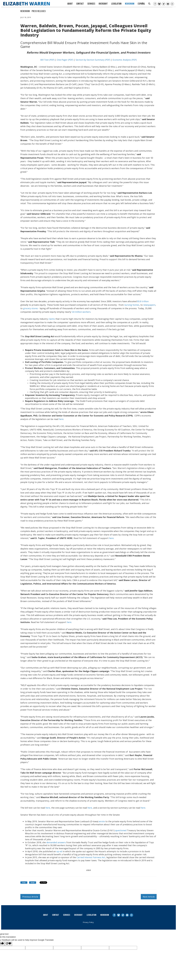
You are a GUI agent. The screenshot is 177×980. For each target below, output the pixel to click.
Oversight (103, 4)
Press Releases (39, 11)
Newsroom (130, 4)
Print (24, 883)
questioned (121, 830)
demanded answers (56, 842)
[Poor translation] (9, 944)
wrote (102, 821)
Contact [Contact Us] (80, 4)
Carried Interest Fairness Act (91, 857)
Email (33, 883)
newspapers (149, 305)
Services (91, 4)
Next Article (149, 897)
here (61, 419)
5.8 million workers (81, 312)
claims (52, 319)
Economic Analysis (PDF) (125, 60)
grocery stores (31, 308)
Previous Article (30, 897)
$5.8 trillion (143, 301)
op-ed (59, 851)
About (70, 4)
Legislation (116, 4)
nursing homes (132, 305)
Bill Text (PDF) (47, 60)
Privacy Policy (88, 922)
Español (141, 4)
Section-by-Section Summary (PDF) (93, 60)
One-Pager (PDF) (65, 60)
